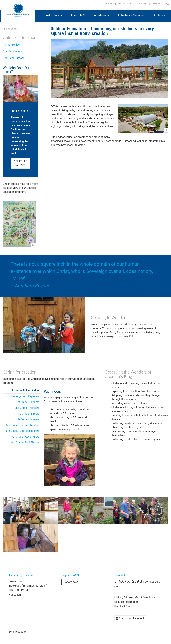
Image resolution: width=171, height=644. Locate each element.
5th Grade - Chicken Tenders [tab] (23, 425)
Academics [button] (101, 15)
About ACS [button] (78, 15)
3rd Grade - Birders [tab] (28, 414)
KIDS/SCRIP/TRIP (19, 590)
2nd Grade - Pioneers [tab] (27, 408)
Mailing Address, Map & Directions (135, 597)
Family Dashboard (126, 4)
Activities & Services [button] (131, 15)
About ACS (12, 29)
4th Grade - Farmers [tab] (28, 419)
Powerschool (16, 581)
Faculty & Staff (123, 606)
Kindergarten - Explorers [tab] (25, 396)
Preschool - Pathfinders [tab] (26, 391)
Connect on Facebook (132, 619)
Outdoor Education (20, 38)
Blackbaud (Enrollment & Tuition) (28, 586)
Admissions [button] (54, 15)
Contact (144, 4)
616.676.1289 (127, 581)
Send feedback (17, 632)
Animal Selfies (11, 45)
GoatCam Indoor (12, 51)
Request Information (126, 602)
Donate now (71, 582)
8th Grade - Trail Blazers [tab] (25, 443)
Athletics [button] (159, 15)
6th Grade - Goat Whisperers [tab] (23, 431)
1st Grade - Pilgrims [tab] (28, 402)
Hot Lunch (15, 595)
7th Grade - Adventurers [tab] (25, 437)
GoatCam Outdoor (13, 58)
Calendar (157, 4)
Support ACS (108, 4)
